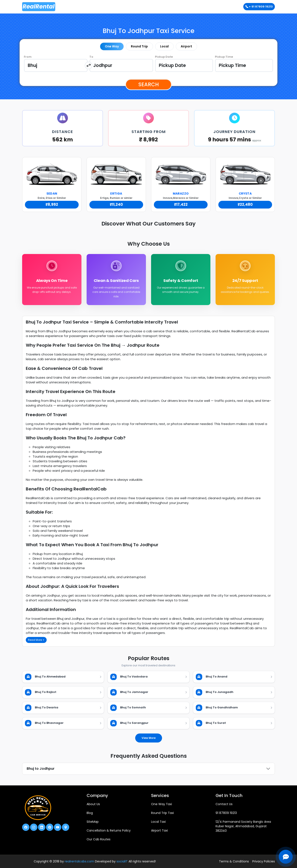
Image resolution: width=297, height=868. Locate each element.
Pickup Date (164, 57)
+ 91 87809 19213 (259, 7)
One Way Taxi (162, 804)
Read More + (36, 640)
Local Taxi (158, 822)
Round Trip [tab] (139, 46)
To (91, 57)
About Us (93, 804)
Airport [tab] (186, 46)
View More (149, 738)
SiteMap (93, 822)
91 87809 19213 (226, 813)
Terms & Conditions (234, 861)
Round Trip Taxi (162, 813)
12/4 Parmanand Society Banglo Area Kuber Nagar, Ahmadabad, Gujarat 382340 (243, 826)
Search (149, 84)
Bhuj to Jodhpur (41, 769)
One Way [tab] (112, 46)
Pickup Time (224, 57)
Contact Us (224, 804)
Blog (90, 813)
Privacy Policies (264, 861)
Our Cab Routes (99, 839)
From (28, 57)
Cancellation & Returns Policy (109, 830)
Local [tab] (164, 46)
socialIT (122, 861)
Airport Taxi (159, 830)
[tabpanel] (148, 65)
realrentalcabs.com (79, 861)
